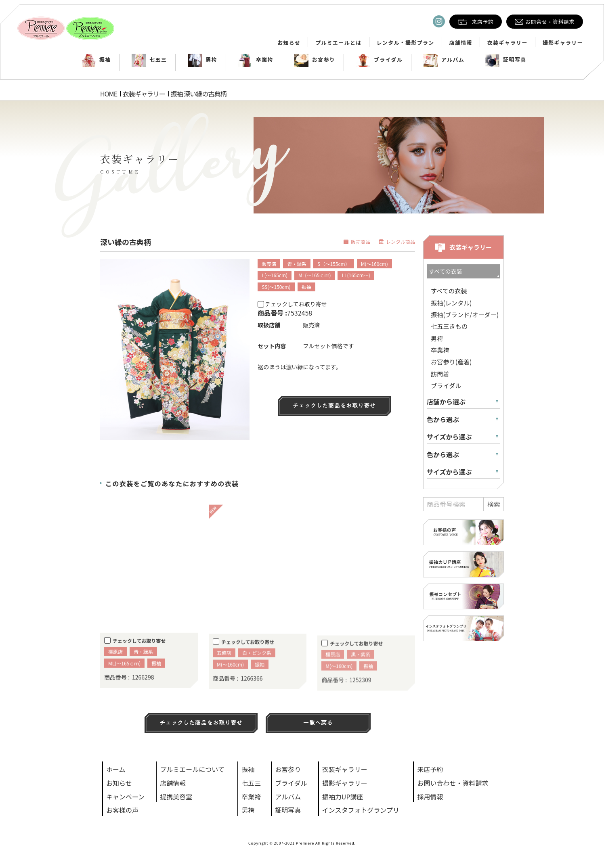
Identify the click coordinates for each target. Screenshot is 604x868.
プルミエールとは (338, 43)
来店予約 (430, 769)
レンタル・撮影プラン (406, 43)
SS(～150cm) (276, 287)
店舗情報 (461, 43)
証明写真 (506, 60)
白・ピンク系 (257, 669)
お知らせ (289, 43)
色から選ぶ (443, 419)
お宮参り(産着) (451, 362)
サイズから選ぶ (449, 437)
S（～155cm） (333, 264)
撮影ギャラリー (563, 43)
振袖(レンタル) (451, 303)
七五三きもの (449, 326)
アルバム (444, 60)
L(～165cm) (275, 275)
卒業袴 (256, 60)
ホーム (116, 769)
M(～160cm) (374, 264)
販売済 (269, 264)
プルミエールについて (192, 769)
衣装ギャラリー (508, 43)
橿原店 (115, 666)
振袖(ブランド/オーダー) (465, 314)
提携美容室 (176, 797)
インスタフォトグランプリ (361, 810)
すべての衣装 (449, 291)
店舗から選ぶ (446, 402)
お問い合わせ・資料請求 (453, 783)
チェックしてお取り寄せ (292, 304)
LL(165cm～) (356, 275)
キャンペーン (125, 797)
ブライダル (379, 60)
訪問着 (440, 374)
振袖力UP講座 (343, 797)
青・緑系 (297, 264)
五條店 (224, 669)
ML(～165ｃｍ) (315, 275)
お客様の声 (122, 810)
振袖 (96, 60)
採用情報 (430, 797)
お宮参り (315, 60)
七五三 (149, 60)
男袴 (202, 60)
